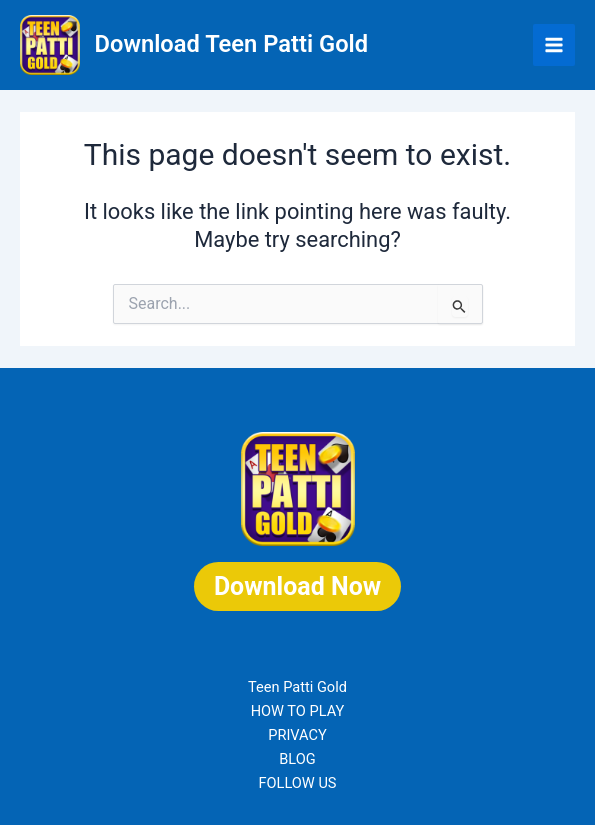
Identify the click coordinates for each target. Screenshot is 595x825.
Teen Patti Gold (297, 687)
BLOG (297, 759)
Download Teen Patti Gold (232, 44)
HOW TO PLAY (298, 711)
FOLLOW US (297, 783)
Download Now (297, 586)
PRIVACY (297, 735)
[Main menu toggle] (554, 45)
